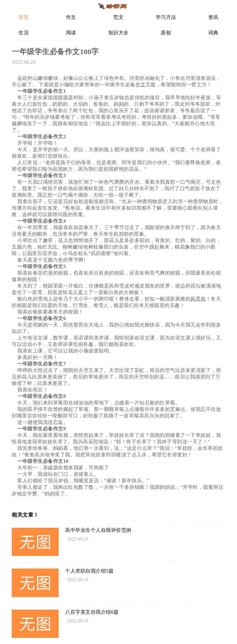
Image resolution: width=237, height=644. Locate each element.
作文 (71, 17)
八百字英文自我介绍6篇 (92, 612)
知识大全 (118, 33)
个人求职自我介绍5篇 (89, 571)
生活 (24, 33)
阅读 (71, 33)
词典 (213, 33)
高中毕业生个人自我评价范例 (98, 530)
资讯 (213, 17)
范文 (118, 17)
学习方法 (166, 17)
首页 (24, 17)
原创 (166, 33)
